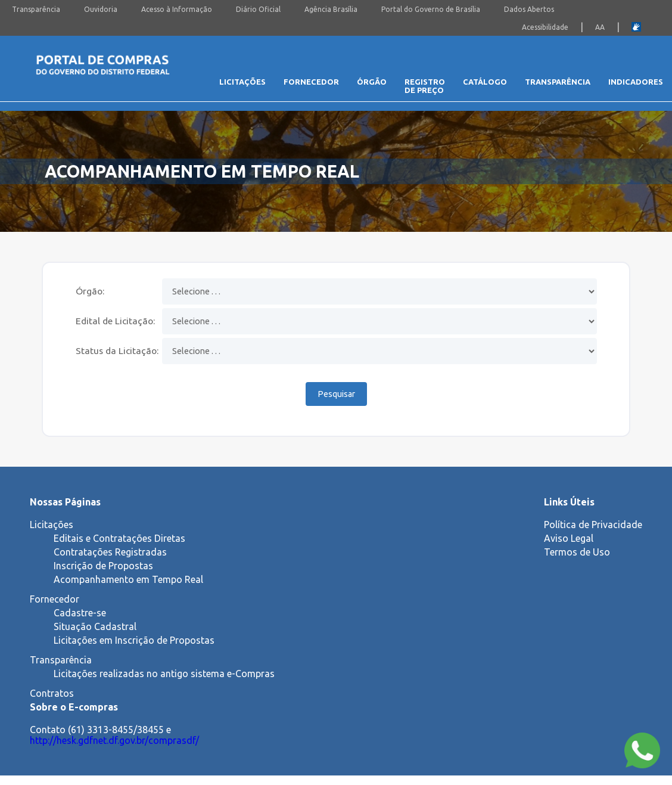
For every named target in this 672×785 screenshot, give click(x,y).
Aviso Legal (569, 538)
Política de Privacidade (593, 525)
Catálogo (485, 82)
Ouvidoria (101, 9)
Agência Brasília (331, 9)
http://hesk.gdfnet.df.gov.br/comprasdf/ (114, 740)
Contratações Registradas (110, 552)
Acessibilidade (545, 27)
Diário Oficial (258, 9)
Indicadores (636, 82)
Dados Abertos (529, 9)
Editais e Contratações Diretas (119, 538)
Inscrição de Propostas (103, 566)
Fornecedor (311, 82)
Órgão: (90, 291)
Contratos (52, 693)
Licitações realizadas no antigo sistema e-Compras (164, 674)
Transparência (36, 9)
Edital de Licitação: (115, 321)
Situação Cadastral (95, 626)
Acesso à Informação (177, 9)
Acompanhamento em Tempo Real (128, 579)
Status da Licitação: (117, 350)
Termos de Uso (577, 552)
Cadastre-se (80, 613)
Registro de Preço (425, 86)
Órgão (372, 82)
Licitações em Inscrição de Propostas (134, 640)
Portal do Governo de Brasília (431, 9)
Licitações (242, 82)
